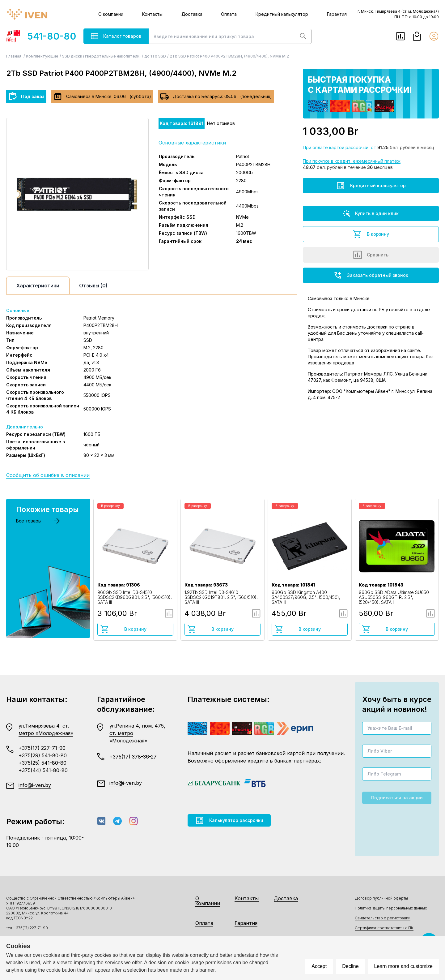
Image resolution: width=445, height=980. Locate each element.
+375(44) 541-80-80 (43, 770)
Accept (319, 966)
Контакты (152, 14)
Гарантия (337, 14)
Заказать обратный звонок (371, 275)
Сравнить (371, 255)
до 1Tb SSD (155, 56)
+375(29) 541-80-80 (43, 755)
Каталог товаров (116, 36)
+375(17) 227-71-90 (42, 748)
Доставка (192, 14)
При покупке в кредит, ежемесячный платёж (352, 161)
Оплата (229, 14)
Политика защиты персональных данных (391, 908)
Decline (350, 966)
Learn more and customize (403, 966)
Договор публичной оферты (381, 898)
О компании (111, 14)
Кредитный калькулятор (282, 14)
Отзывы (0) (93, 286)
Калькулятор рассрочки (229, 820)
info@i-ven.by (35, 785)
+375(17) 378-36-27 (133, 757)
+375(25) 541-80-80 (42, 763)
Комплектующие (42, 56)
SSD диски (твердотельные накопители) (101, 56)
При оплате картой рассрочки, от (339, 147)
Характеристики (38, 286)
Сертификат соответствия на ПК (384, 928)
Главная (14, 56)
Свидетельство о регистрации (383, 918)
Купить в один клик (371, 213)
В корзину (371, 234)
